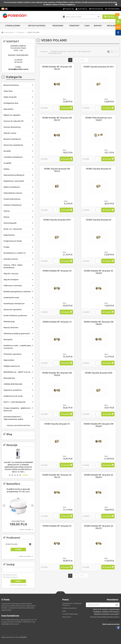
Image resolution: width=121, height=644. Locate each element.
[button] (18, 544)
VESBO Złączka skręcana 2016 (57, 220)
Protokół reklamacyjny (70, 614)
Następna (86, 60)
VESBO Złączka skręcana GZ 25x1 (99, 67)
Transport (74, 26)
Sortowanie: (44, 52)
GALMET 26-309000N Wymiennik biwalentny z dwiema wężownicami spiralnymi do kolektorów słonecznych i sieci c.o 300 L (18, 467)
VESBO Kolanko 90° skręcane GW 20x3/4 (99, 425)
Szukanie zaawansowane (18, 585)
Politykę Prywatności (114, 620)
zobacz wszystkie (25, 529)
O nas (87, 26)
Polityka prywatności (69, 608)
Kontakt (98, 26)
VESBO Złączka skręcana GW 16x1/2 (57, 170)
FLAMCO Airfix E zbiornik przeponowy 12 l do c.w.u (18, 490)
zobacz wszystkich (25, 556)
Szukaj (10, 564)
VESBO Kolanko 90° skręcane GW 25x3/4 (57, 374)
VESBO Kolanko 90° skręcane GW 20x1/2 (57, 119)
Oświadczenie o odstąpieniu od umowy (72, 604)
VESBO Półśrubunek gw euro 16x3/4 (99, 119)
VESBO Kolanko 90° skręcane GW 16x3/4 (99, 323)
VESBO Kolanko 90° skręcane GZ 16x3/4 (98, 272)
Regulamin (112, 26)
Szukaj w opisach (11, 575)
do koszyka (65, 108)
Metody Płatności (37, 26)
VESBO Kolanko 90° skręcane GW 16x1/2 (57, 68)
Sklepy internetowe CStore (11, 637)
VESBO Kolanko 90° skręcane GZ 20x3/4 (98, 476)
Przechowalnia (97, 9)
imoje (64, 611)
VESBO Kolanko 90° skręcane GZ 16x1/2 (57, 476)
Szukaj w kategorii (11, 577)
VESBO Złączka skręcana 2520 (98, 373)
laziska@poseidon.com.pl (18, 69)
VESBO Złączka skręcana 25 (98, 169)
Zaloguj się (69, 9)
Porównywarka (113, 9)
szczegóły (44, 108)
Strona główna (13, 26)
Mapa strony (67, 617)
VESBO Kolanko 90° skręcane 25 (57, 526)
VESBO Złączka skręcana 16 (57, 424)
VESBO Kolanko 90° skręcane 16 (57, 322)
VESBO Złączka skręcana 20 (98, 220)
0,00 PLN (111, 17)
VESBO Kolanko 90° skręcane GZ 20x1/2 (98, 527)
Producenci (58, 26)
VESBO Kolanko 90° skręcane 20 (57, 271)
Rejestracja (83, 9)
